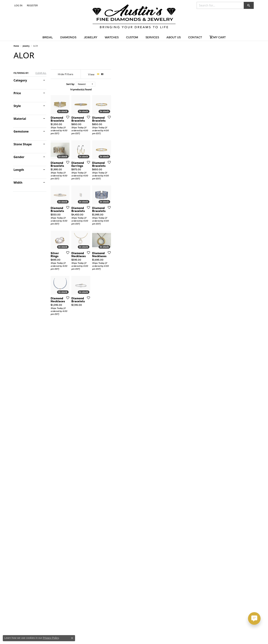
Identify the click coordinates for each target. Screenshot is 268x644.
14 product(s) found (153, 90)
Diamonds (68, 37)
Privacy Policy (51, 638)
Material (20, 119)
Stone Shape (23, 144)
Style (17, 106)
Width (18, 183)
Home (16, 46)
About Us (174, 37)
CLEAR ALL (41, 73)
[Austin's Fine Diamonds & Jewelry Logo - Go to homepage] (134, 17)
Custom (132, 37)
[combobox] (220, 5)
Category (20, 80)
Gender (19, 157)
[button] (18, 5)
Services (152, 37)
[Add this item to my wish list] (114, 165)
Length (19, 170)
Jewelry (91, 37)
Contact (195, 37)
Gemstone (21, 131)
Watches (112, 37)
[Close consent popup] (72, 638)
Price (17, 93)
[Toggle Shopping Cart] (218, 37)
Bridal (48, 37)
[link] (32, 5)
